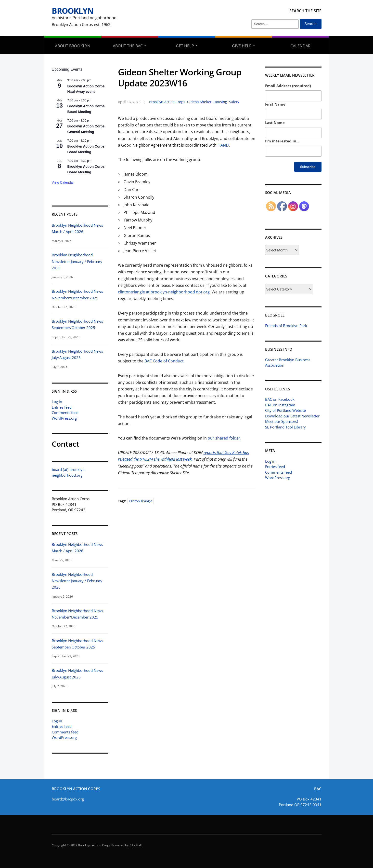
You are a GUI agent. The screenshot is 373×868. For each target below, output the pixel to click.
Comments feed (65, 413)
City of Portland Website (285, 410)
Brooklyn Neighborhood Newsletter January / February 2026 (77, 261)
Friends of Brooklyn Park (286, 326)
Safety (234, 102)
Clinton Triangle (141, 501)
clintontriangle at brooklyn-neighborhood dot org (164, 292)
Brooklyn (73, 11)
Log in (57, 401)
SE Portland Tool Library (285, 427)
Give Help (242, 46)
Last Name (275, 123)
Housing (220, 102)
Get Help (185, 46)
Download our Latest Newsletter (292, 416)
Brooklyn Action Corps (167, 102)
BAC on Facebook (280, 399)
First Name (275, 104)
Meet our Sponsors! (282, 421)
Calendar (300, 46)
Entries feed (62, 407)
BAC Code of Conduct (164, 361)
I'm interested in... (282, 141)
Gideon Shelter (199, 102)
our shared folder (224, 438)
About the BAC (128, 46)
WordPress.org (64, 418)
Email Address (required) (288, 86)
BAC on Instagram (280, 405)
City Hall (135, 845)
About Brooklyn (73, 46)
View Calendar (63, 182)
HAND (223, 145)
